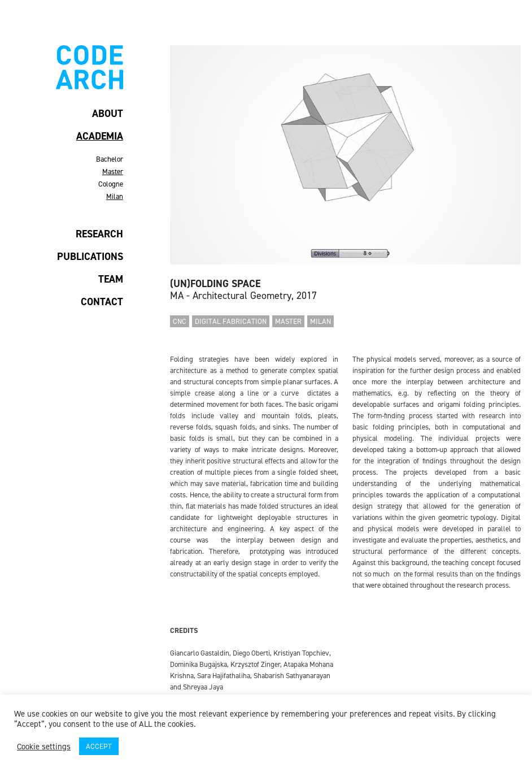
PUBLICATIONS (90, 257)
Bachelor (110, 159)
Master (113, 172)
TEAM (111, 279)
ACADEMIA (100, 136)
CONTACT (102, 302)
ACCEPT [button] (99, 746)
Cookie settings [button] (44, 747)
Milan (115, 196)
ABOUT (108, 114)
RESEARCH (99, 234)
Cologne (111, 184)
